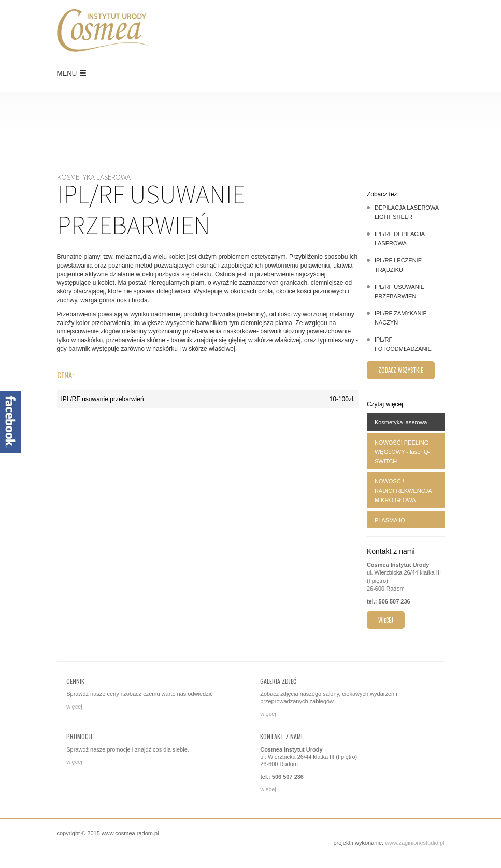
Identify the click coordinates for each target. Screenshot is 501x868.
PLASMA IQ (390, 520)
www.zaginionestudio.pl (414, 843)
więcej (386, 620)
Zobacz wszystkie (401, 370)
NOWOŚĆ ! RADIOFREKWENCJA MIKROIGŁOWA (403, 491)
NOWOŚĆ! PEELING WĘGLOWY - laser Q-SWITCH (402, 452)
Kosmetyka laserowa (401, 422)
